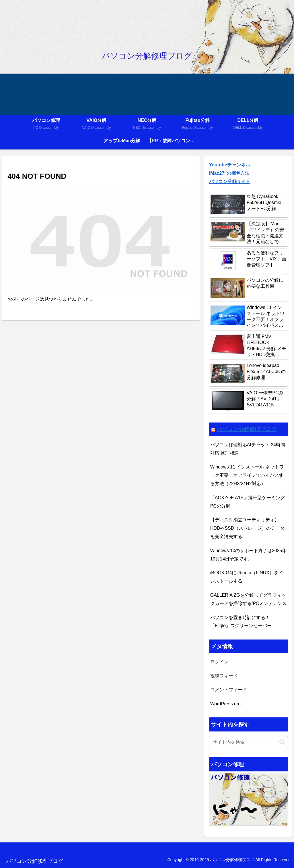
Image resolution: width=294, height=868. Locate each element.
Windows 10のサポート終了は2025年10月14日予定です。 (249, 555)
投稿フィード (224, 676)
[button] (282, 742)
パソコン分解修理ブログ (247, 429)
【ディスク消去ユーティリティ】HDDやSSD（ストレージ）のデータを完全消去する (248, 528)
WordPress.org (225, 704)
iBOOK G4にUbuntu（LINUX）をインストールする (247, 577)
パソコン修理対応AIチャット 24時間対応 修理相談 (248, 449)
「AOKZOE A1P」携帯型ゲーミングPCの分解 (248, 502)
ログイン (219, 662)
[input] (249, 742)
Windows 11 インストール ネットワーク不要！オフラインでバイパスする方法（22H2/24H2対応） (247, 475)
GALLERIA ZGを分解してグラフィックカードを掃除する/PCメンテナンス (249, 599)
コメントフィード (229, 690)
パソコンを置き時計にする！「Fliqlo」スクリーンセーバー (241, 622)
